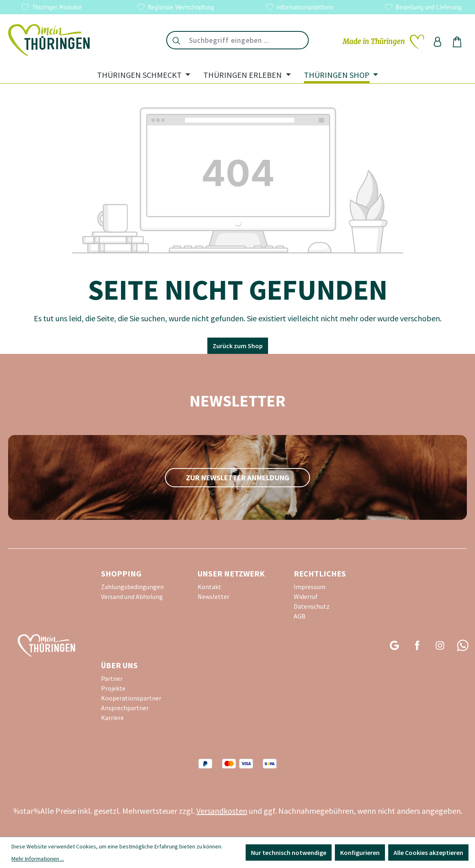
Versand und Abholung (132, 596)
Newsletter (213, 596)
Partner (112, 678)
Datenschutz (312, 606)
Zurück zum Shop (238, 346)
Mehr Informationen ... (38, 859)
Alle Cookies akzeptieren (428, 853)
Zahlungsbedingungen (132, 587)
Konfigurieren (360, 853)
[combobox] (247, 40)
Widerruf (306, 596)
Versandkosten (222, 811)
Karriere (112, 718)
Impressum (310, 587)
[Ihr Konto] (438, 42)
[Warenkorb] (457, 42)
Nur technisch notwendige (289, 853)
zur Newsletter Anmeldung (237, 478)
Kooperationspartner (131, 698)
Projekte (113, 688)
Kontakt (209, 587)
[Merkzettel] (383, 42)
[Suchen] (176, 40)
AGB (300, 616)
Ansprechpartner (125, 708)
